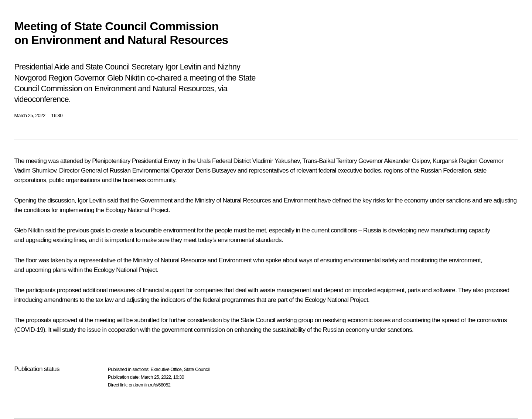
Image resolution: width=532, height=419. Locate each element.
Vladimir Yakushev (276, 161)
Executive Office (166, 369)
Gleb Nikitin (29, 230)
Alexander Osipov (407, 161)
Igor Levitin (92, 200)
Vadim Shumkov (35, 171)
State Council (197, 369)
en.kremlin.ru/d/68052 (149, 385)
